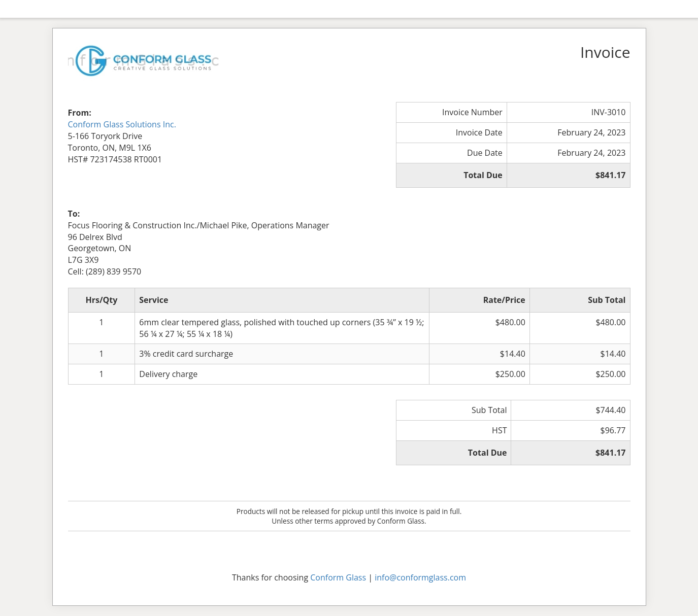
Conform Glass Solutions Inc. (122, 124)
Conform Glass (338, 577)
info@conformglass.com (420, 577)
